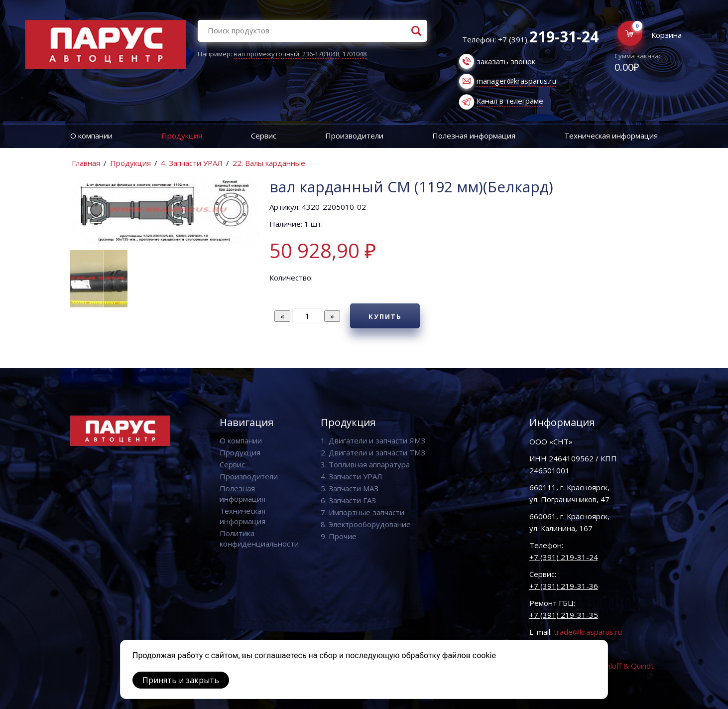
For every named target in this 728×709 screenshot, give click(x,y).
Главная (86, 163)
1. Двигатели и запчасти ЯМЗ (373, 440)
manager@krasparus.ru (516, 81)
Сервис (264, 136)
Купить (385, 316)
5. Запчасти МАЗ (350, 488)
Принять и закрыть (181, 680)
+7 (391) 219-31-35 (564, 615)
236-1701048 (321, 54)
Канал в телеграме (510, 101)
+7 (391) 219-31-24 (564, 557)
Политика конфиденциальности (259, 538)
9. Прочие (339, 536)
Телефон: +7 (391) (530, 39)
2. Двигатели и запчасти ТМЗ (373, 452)
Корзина (667, 35)
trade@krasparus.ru (588, 632)
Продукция (182, 136)
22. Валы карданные (269, 163)
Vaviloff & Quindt (625, 666)
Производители (354, 136)
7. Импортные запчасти (363, 512)
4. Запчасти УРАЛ (192, 163)
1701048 (354, 54)
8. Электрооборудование (366, 524)
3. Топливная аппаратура (365, 464)
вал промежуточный (266, 54)
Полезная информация (474, 136)
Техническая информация (611, 136)
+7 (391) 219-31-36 (564, 586)
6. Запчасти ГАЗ (348, 500)
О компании (91, 136)
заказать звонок (506, 61)
